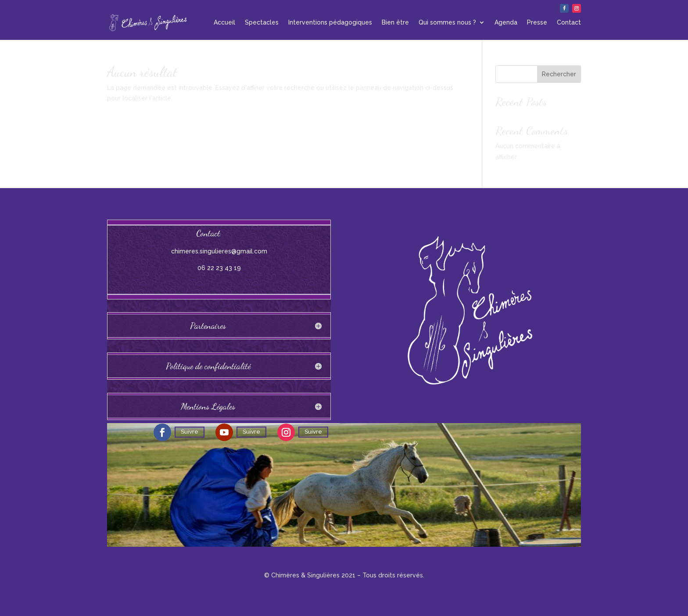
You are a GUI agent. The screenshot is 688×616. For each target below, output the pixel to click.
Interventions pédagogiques (330, 22)
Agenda (506, 22)
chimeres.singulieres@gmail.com (219, 251)
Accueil (224, 22)
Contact (569, 22)
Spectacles (262, 22)
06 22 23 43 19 (219, 268)
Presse (537, 22)
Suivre (190, 432)
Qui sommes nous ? (447, 22)
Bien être (395, 22)
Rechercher (559, 74)
